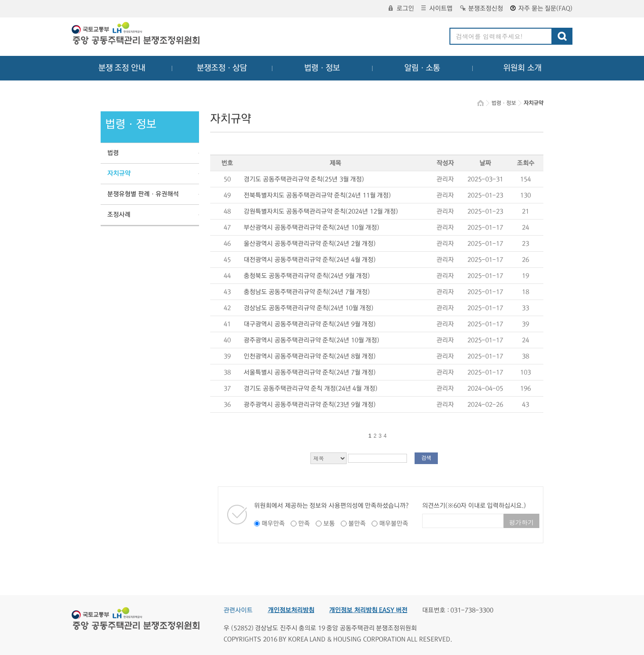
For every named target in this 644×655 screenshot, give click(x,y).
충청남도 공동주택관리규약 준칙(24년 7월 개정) (307, 292)
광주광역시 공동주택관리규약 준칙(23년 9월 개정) (310, 405)
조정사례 (119, 215)
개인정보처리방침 (291, 610)
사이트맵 (437, 8)
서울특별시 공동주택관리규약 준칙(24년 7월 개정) (310, 372)
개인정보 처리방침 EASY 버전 (368, 610)
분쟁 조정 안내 (122, 68)
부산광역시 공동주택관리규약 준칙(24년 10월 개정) (311, 228)
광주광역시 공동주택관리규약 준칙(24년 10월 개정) (311, 340)
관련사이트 (238, 610)
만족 (304, 524)
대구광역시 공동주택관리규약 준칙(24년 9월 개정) (310, 324)
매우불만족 (394, 524)
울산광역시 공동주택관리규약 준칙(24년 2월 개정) (310, 244)
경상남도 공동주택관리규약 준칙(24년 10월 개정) (309, 308)
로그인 (401, 8)
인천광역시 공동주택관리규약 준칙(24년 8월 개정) (310, 356)
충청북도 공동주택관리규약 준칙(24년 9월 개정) (307, 276)
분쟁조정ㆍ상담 (222, 68)
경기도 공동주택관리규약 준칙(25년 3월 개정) (304, 179)
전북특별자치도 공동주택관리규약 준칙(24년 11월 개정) (317, 195)
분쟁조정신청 (482, 8)
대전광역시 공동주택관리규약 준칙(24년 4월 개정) (310, 260)
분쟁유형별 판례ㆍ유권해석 (143, 194)
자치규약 (119, 173)
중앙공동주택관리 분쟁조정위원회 (136, 34)
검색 (426, 458)
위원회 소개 (523, 68)
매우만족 (273, 524)
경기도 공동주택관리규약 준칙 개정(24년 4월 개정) (311, 389)
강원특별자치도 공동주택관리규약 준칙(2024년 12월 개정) (321, 211)
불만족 (357, 524)
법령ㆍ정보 (322, 68)
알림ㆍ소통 (422, 68)
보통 (329, 524)
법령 (113, 153)
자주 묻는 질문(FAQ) (541, 8)
